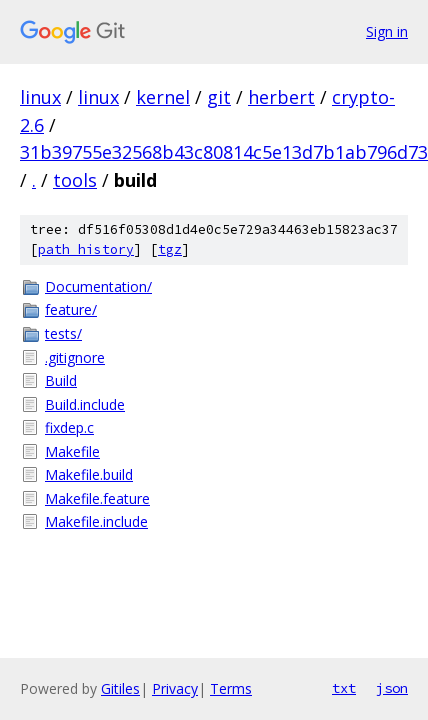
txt (344, 688)
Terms (231, 688)
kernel (163, 97)
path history (86, 249)
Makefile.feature (97, 498)
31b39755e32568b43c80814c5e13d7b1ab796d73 (224, 152)
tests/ (63, 333)
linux (40, 97)
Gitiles (120, 688)
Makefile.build (89, 474)
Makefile (72, 451)
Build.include (85, 404)
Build (61, 380)
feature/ (71, 309)
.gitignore (75, 357)
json (392, 688)
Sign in (387, 31)
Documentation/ (98, 286)
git (219, 97)
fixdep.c (69, 427)
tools (75, 180)
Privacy (175, 688)
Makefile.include (96, 521)
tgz (170, 249)
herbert (281, 97)
